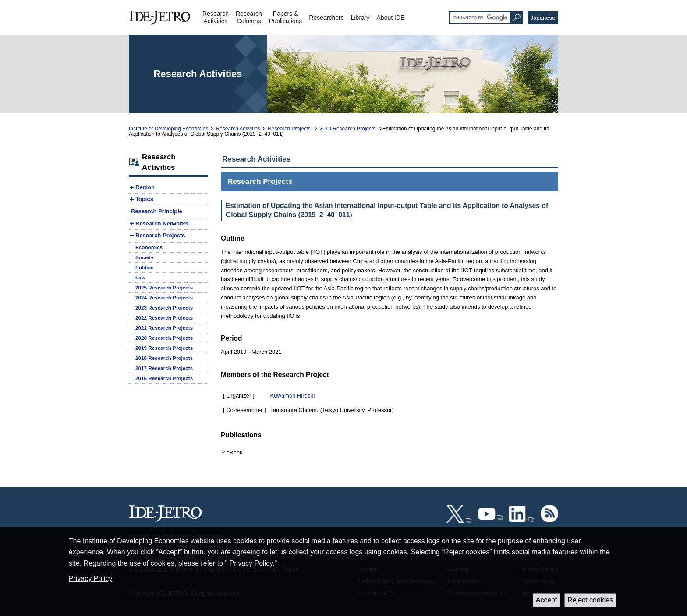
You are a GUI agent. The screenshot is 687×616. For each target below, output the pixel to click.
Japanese (543, 18)
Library (360, 18)
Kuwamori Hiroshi (293, 396)
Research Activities (238, 129)
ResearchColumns (249, 17)
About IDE (391, 18)
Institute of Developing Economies (168, 129)
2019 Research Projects (348, 129)
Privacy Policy (91, 579)
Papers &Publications (286, 17)
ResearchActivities (216, 17)
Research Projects (290, 129)
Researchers (326, 18)
